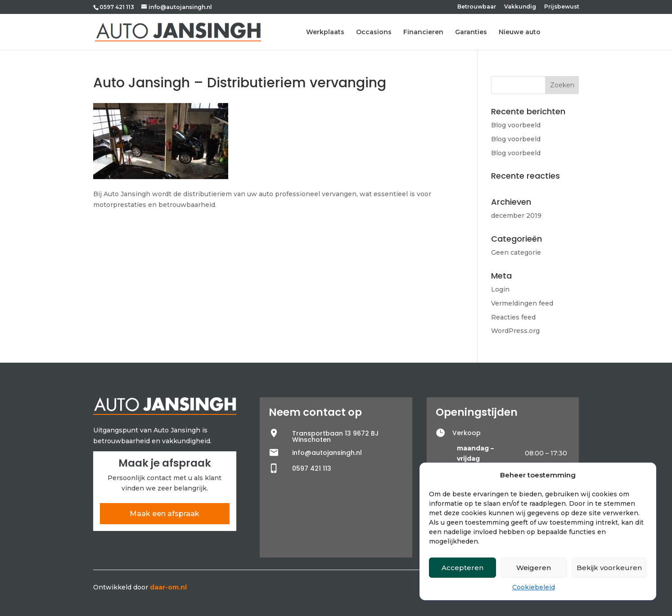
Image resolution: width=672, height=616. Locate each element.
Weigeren (534, 568)
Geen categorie (516, 252)
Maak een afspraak (165, 514)
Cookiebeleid (534, 587)
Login (500, 289)
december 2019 (516, 216)
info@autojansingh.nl (327, 453)
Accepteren (462, 568)
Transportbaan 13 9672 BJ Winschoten (335, 436)
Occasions (374, 32)
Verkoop (467, 433)
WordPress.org (515, 331)
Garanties (471, 32)
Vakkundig (520, 7)
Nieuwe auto (520, 32)
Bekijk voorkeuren (609, 568)
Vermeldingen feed (522, 303)
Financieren (423, 32)
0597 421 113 (117, 7)
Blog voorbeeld (516, 125)
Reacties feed (513, 317)
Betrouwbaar (477, 7)
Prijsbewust (562, 7)
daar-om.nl (168, 587)
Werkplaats (325, 32)
